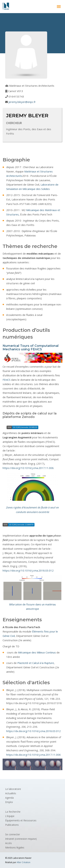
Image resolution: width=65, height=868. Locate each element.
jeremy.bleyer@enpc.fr (22, 102)
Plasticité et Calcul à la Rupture (36, 663)
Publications (12, 825)
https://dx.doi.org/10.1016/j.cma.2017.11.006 (33, 755)
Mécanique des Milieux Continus (37, 652)
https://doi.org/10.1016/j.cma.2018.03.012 (28, 570)
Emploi (9, 802)
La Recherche (13, 812)
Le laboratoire (13, 789)
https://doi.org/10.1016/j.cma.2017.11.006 (28, 468)
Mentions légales (15, 847)
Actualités (11, 793)
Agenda (9, 798)
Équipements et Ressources (21, 820)
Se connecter (13, 834)
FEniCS (6, 380)
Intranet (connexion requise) (21, 839)
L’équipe (10, 816)
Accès (8, 843)
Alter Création (23, 862)
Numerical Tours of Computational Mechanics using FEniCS (31, 348)
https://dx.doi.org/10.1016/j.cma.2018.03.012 (33, 731)
